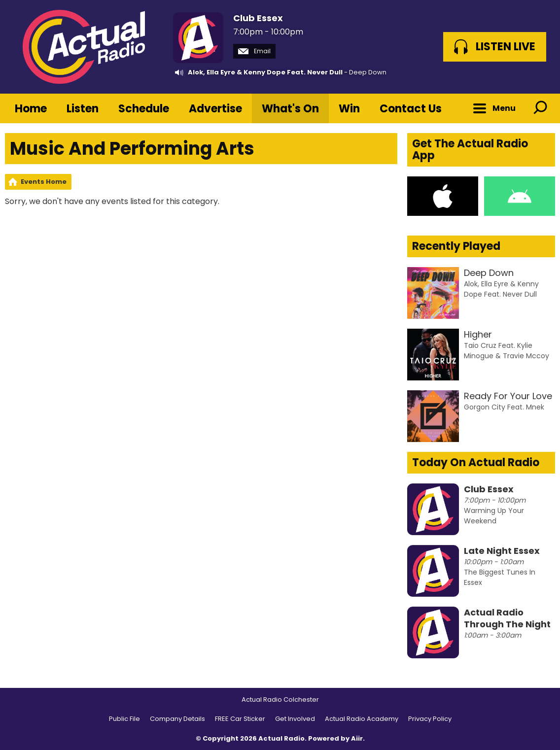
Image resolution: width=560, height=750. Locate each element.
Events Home (44, 182)
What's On (290, 109)
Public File (124, 719)
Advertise (215, 109)
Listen (83, 109)
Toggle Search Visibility (540, 108)
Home (31, 109)
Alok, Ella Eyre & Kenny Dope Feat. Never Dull (265, 72)
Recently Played (456, 246)
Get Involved (295, 719)
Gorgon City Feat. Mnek (504, 407)
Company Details (177, 719)
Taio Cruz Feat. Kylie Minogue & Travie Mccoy (507, 351)
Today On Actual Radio (476, 462)
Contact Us (411, 109)
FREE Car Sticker (240, 719)
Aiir (357, 738)
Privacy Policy (430, 719)
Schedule (144, 109)
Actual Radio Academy (362, 719)
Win (349, 109)
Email (254, 51)
